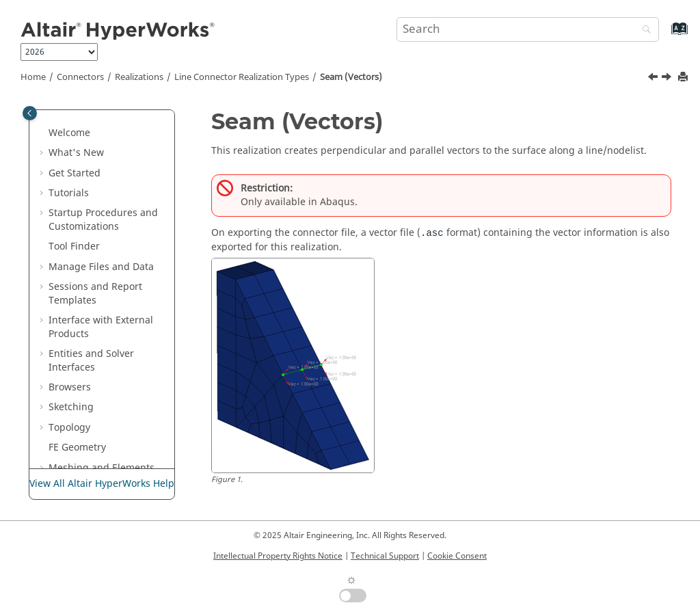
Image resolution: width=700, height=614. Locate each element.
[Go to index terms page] (665, 35)
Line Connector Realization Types (242, 77)
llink (87, 223)
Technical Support (385, 556)
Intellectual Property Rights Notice (278, 556)
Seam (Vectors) (351, 77)
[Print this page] (684, 78)
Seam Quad (104, 304)
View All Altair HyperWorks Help (102, 484)
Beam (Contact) (112, 123)
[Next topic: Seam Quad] (668, 79)
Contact (95, 143)
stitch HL (97, 384)
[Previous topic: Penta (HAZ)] (654, 79)
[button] (72, 123)
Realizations (139, 77)
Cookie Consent (457, 556)
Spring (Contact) (115, 344)
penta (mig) (104, 244)
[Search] (643, 30)
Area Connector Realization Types (108, 411)
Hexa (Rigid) (105, 203)
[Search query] (528, 29)
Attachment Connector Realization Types (108, 451)
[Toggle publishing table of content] (30, 113)
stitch (90, 364)
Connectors (80, 77)
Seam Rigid (103, 324)
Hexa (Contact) (111, 163)
